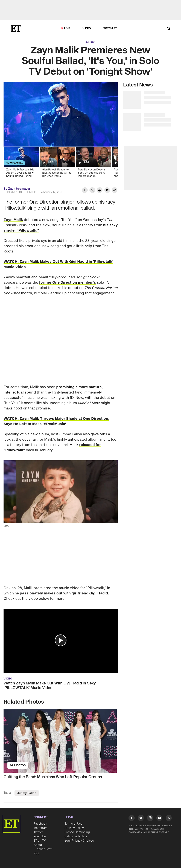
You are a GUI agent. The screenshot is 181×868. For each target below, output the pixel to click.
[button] (61, 640)
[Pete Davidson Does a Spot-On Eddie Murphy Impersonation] (93, 163)
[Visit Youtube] (159, 819)
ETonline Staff (43, 849)
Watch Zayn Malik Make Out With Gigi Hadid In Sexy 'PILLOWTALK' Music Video (50, 686)
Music (91, 43)
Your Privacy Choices (79, 841)
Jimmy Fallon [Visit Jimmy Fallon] (27, 793)
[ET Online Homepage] (16, 29)
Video (87, 28)
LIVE (67, 28)
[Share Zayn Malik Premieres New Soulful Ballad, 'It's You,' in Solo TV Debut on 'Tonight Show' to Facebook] (85, 191)
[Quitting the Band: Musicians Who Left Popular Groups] (61, 741)
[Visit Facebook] (132, 819)
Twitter (38, 832)
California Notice (76, 836)
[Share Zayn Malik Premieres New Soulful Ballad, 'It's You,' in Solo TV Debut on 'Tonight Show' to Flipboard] (107, 191)
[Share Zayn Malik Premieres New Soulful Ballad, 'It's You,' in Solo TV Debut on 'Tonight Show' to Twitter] (92, 191)
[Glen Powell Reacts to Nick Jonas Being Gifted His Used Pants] (57, 163)
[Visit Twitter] (141, 819)
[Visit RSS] (169, 819)
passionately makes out (41, 593)
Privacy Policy (74, 828)
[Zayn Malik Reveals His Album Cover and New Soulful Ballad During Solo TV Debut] (21, 163)
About (38, 845)
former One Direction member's (68, 283)
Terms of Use (73, 824)
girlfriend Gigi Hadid (90, 593)
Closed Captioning (77, 832)
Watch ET (110, 28)
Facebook (40, 824)
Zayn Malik (13, 220)
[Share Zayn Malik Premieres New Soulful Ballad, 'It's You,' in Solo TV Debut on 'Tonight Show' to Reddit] (100, 191)
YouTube (40, 836)
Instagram (40, 828)
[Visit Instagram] (150, 819)
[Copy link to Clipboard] (115, 191)
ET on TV (40, 841)
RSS (37, 853)
